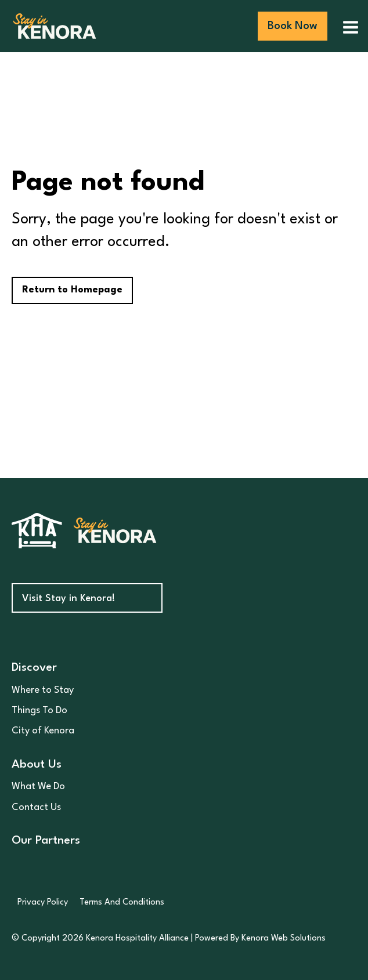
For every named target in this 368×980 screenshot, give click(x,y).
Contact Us (36, 807)
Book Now (293, 26)
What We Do (38, 786)
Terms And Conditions (122, 903)
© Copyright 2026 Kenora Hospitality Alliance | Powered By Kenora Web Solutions (169, 939)
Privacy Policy (43, 903)
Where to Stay (43, 690)
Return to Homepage (72, 290)
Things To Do (39, 710)
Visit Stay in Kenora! (68, 599)
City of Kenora (43, 731)
